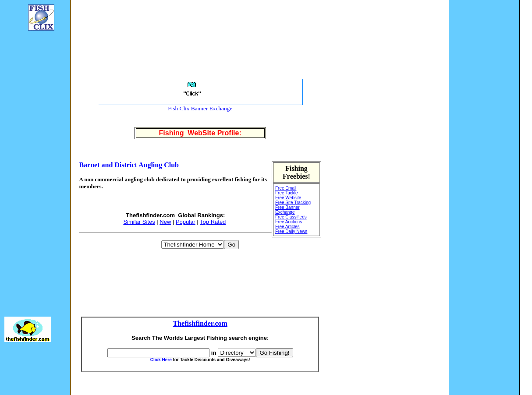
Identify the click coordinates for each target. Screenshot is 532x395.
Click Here (161, 360)
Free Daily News (291, 231)
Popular (186, 222)
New (165, 222)
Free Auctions (289, 222)
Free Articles (287, 227)
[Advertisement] (31, 169)
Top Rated (213, 222)
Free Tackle (287, 193)
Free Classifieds (291, 217)
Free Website (288, 198)
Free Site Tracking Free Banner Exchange (293, 207)
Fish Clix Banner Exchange (200, 108)
